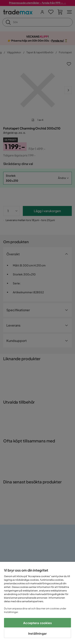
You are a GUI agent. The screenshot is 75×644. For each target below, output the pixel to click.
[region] (37, 603)
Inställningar (37, 633)
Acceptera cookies (37, 623)
